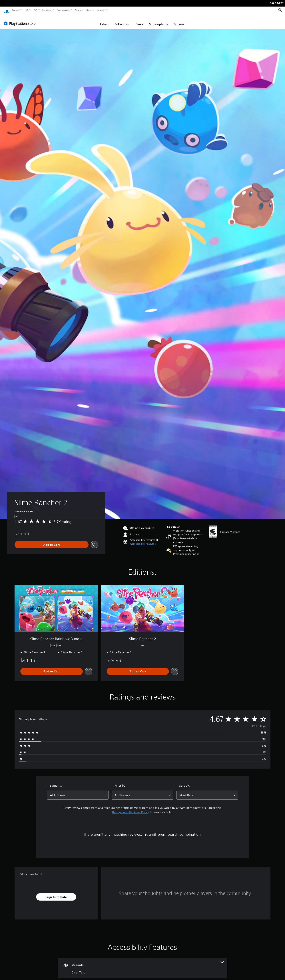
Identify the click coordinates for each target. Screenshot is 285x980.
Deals (139, 21)
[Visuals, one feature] (142, 964)
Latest (104, 21)
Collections (122, 21)
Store (89, 10)
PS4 (35, 10)
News (78, 10)
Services (47, 10)
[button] (143, 540)
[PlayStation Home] (7, 10)
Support (101, 10)
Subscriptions (158, 21)
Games (16, 10)
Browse (179, 21)
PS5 (27, 10)
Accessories (63, 10)
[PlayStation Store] (21, 20)
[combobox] (78, 792)
